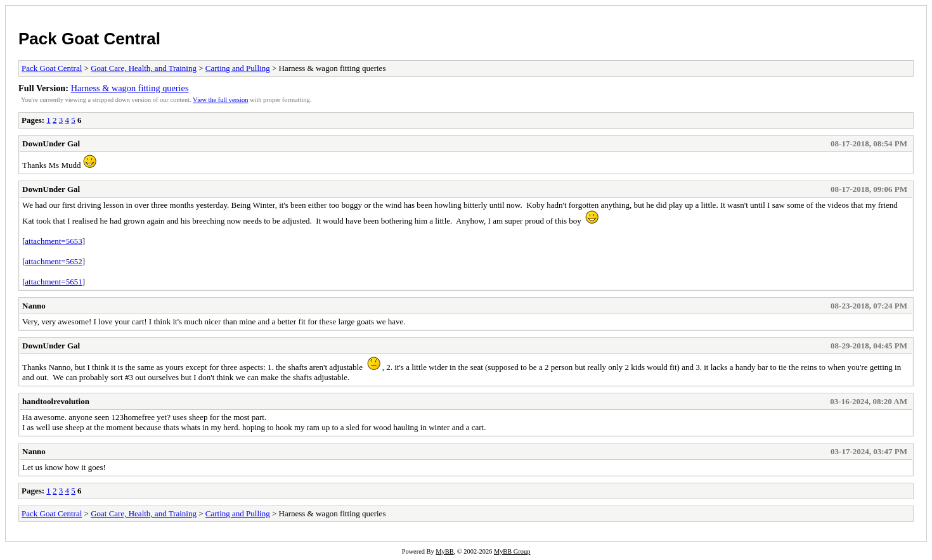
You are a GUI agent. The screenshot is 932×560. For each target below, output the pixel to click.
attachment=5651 (53, 282)
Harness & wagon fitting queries (130, 88)
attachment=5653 (53, 241)
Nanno (34, 306)
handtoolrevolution (56, 401)
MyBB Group (512, 551)
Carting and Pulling (238, 68)
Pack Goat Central (89, 39)
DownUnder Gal (51, 143)
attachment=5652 (53, 261)
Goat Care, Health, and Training (144, 68)
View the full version (220, 100)
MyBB (444, 551)
